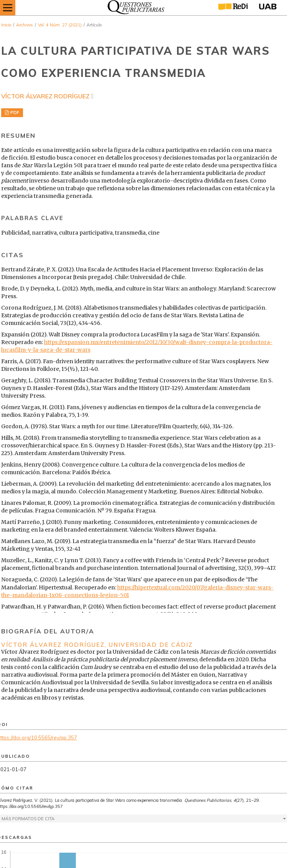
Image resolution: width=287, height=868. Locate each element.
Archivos (25, 25)
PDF (14, 113)
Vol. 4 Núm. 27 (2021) (60, 25)
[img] (134, 8)
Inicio (6, 25)
